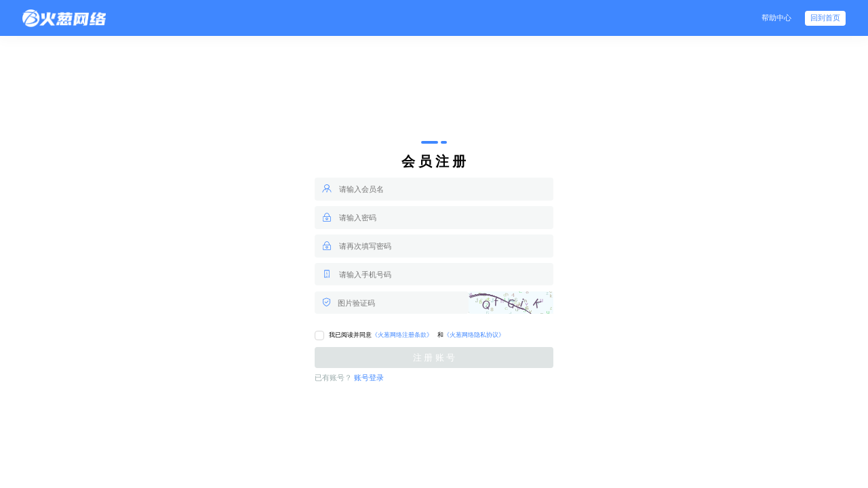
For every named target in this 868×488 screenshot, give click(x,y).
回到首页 (825, 18)
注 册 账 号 (434, 358)
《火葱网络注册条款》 (402, 335)
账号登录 (369, 378)
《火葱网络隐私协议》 (474, 335)
